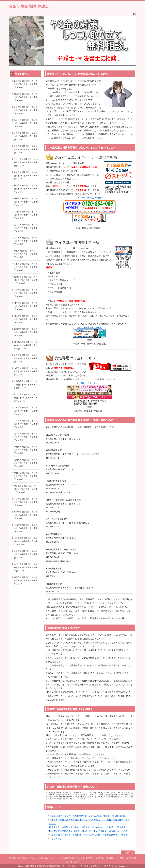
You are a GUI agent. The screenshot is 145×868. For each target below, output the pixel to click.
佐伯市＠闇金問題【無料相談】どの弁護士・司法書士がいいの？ (26, 215)
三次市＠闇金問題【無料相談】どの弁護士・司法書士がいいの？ (26, 293)
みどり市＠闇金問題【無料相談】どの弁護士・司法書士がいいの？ (26, 567)
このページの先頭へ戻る (128, 852)
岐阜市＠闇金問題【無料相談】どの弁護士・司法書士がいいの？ (26, 136)
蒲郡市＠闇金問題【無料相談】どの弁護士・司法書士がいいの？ (26, 332)
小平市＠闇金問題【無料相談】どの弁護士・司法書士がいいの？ (26, 241)
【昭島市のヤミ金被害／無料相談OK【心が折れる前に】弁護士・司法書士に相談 (88, 816)
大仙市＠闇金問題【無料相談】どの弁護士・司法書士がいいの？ (26, 476)
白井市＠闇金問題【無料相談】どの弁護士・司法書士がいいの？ (26, 424)
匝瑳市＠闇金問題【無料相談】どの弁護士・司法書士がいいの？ (26, 502)
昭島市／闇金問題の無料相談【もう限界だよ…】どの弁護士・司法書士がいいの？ (89, 831)
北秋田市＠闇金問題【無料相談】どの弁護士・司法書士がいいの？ (26, 280)
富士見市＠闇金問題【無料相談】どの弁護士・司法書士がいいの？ (26, 398)
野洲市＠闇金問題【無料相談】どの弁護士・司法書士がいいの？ (26, 450)
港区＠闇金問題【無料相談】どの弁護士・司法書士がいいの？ (26, 254)
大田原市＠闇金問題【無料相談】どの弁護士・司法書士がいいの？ (26, 489)
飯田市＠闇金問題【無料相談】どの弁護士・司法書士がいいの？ (26, 149)
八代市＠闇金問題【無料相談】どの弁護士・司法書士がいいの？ (26, 463)
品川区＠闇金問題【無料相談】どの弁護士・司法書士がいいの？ (26, 228)
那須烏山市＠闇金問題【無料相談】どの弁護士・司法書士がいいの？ (26, 345)
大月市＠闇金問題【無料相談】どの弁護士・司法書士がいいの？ (26, 358)
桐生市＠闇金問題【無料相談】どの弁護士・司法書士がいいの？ (26, 306)
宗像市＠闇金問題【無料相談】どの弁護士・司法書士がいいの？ (26, 189)
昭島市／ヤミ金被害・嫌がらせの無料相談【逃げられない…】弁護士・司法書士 (87, 827)
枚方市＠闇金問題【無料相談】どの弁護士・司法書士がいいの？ (26, 554)
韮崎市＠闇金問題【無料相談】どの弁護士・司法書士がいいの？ (26, 84)
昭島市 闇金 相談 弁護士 (29, 6)
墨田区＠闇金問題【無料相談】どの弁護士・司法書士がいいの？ (26, 123)
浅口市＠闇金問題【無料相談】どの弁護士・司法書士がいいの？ (26, 437)
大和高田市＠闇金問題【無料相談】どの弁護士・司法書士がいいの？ (26, 384)
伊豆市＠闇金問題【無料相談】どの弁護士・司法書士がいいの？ (26, 411)
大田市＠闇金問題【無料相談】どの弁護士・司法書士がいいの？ (26, 110)
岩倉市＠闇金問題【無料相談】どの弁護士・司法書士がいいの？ (26, 175)
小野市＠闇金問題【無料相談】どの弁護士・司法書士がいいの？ (26, 372)
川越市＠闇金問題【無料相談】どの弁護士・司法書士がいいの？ (26, 528)
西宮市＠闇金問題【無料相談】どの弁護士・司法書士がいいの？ (26, 515)
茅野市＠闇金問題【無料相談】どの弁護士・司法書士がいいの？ (26, 581)
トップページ (56, 839)
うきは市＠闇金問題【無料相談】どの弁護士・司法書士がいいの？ (26, 162)
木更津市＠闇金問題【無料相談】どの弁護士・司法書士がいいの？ (26, 541)
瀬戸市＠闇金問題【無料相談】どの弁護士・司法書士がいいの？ (26, 202)
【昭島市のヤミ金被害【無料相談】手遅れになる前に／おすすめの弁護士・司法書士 (90, 835)
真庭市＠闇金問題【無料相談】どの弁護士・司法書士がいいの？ (26, 267)
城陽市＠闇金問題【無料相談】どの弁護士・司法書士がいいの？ (26, 97)
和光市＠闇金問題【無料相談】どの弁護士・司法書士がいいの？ (26, 319)
